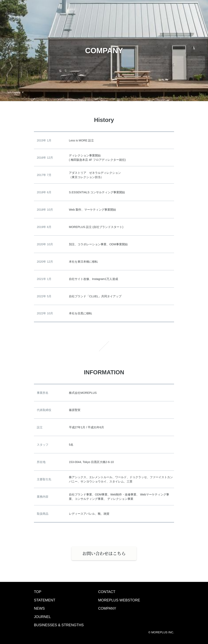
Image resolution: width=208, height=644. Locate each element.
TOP (38, 592)
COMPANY (107, 608)
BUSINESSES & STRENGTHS (59, 625)
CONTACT (107, 592)
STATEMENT (45, 600)
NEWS (39, 608)
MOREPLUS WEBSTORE (119, 600)
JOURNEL (42, 617)
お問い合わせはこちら (104, 553)
